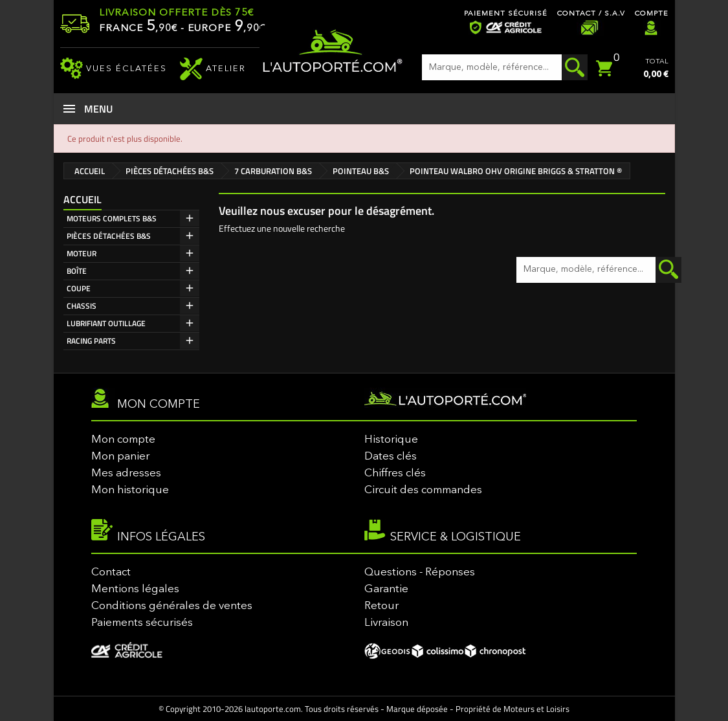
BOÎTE (77, 271)
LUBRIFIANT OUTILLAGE (106, 323)
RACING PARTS (91, 341)
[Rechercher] (505, 67)
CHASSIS (82, 306)
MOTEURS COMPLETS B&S (112, 218)
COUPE (79, 288)
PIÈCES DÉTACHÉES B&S (109, 236)
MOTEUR (82, 253)
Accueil (83, 199)
